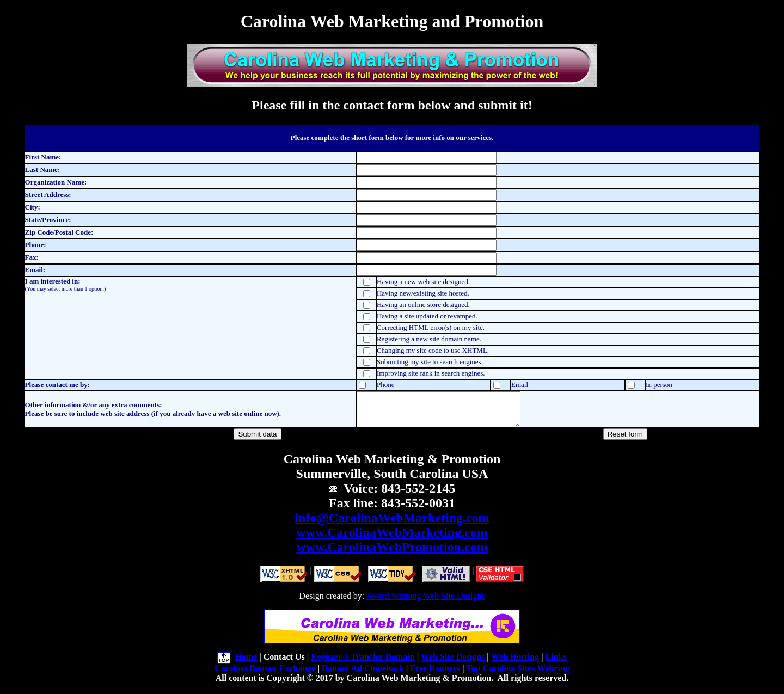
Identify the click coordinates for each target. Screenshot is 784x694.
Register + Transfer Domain (363, 663)
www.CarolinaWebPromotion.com (392, 554)
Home (246, 663)
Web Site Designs (453, 663)
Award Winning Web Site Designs (425, 602)
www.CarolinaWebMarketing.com (392, 539)
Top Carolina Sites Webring (518, 675)
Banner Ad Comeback (363, 675)
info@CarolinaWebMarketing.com (392, 524)
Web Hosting (515, 663)
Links (556, 663)
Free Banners (435, 675)
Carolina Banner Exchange (265, 675)
